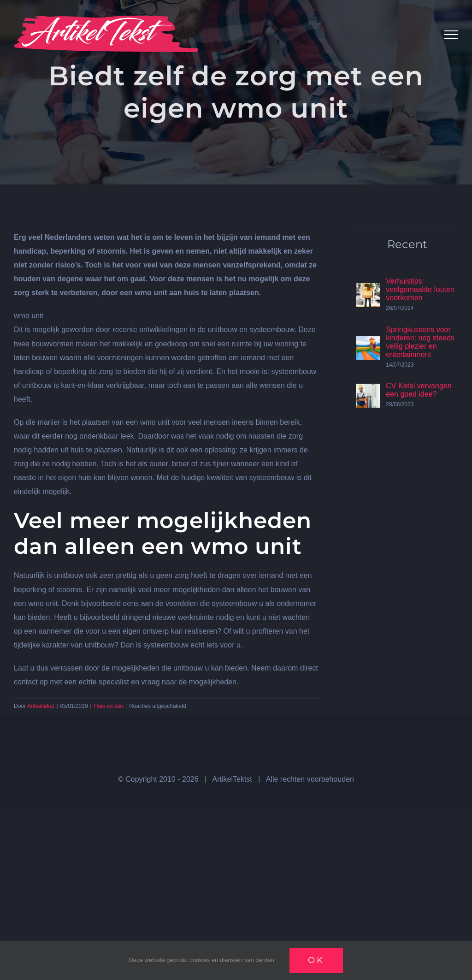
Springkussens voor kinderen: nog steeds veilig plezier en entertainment (420, 342)
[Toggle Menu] (451, 35)
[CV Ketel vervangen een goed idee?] (368, 390)
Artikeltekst (41, 706)
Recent (407, 244)
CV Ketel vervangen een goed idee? (419, 390)
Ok (316, 960)
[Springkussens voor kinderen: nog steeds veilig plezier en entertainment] (368, 342)
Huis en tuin (109, 706)
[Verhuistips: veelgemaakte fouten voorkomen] (368, 290)
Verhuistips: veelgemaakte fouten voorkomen (420, 289)
